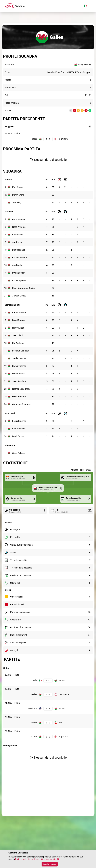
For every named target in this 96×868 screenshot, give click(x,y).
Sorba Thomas (19, 366)
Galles (34, 139)
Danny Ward (18, 195)
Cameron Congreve (21, 404)
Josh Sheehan (19, 381)
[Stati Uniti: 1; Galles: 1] (48, 709)
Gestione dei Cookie (51, 859)
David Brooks (19, 320)
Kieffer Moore (19, 429)
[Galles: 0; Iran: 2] (48, 723)
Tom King (17, 202)
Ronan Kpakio (19, 280)
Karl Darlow (18, 187)
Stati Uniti (33, 708)
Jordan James (19, 358)
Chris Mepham (19, 219)
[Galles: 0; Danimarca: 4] (48, 694)
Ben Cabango (19, 250)
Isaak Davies (18, 436)
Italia (35, 680)
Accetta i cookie (50, 864)
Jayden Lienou (19, 296)
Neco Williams (19, 227)
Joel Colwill (18, 335)
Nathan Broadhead (21, 389)
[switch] (82, 470)
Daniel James (19, 374)
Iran (61, 723)
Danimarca (64, 694)
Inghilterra (64, 139)
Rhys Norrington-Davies (24, 288)
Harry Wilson (18, 328)
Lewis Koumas (19, 421)
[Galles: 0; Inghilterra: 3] (48, 139)
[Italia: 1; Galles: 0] (48, 680)
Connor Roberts (20, 257)
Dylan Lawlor (18, 273)
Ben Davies (17, 235)
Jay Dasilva (18, 265)
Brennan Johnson (21, 351)
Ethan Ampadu (19, 313)
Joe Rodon (17, 242)
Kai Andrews (18, 343)
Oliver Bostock (19, 397)
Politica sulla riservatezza (27, 859)
